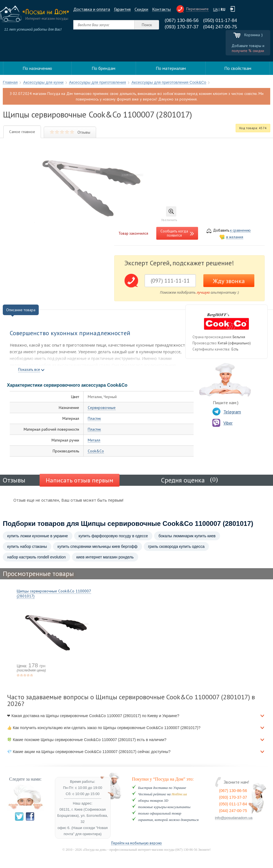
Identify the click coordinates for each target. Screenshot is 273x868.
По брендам (103, 68)
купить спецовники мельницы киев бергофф (97, 546)
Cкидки (141, 9)
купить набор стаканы (27, 546)
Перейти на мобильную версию (136, 843)
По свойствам (238, 68)
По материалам (171, 68)
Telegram (227, 412)
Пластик (94, 419)
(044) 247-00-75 (220, 27)
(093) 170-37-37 (182, 27)
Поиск (147, 25)
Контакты (161, 9)
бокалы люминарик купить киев (187, 536)
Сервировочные (102, 408)
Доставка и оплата (92, 9)
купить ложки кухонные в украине (38, 536)
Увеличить (169, 214)
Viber (222, 423)
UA (215, 9)
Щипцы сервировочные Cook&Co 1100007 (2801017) (54, 594)
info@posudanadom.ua (234, 818)
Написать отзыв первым (80, 480)
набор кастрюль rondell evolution (36, 557)
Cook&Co (96, 451)
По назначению (37, 68)
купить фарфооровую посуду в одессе (113, 536)
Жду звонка (229, 281)
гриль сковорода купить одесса (176, 546)
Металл (94, 440)
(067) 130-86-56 (182, 20)
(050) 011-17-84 (220, 20)
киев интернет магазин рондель (105, 557)
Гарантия (122, 9)
